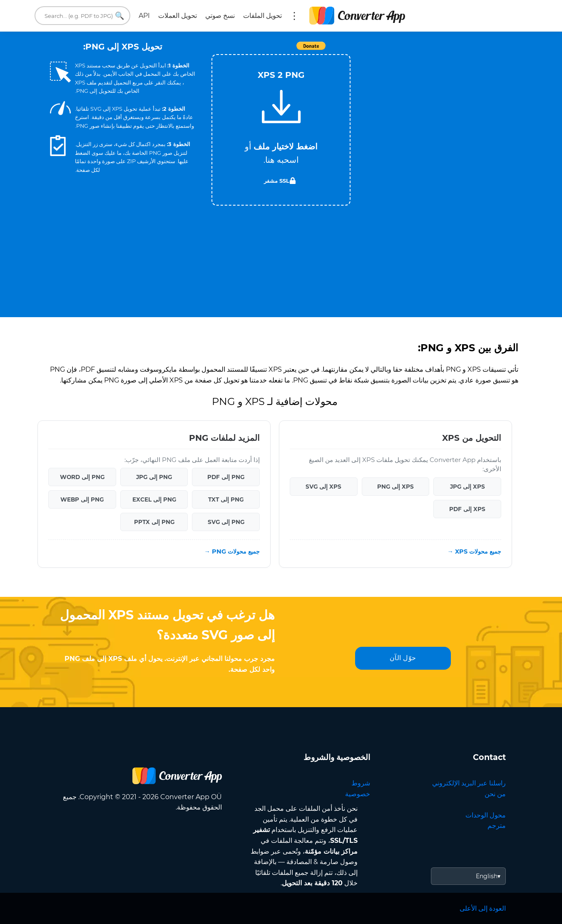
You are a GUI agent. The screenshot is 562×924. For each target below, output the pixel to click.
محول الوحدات (486, 815)
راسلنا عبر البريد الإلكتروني (469, 783)
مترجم (497, 826)
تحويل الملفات (262, 16)
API (144, 16)
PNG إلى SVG (226, 522)
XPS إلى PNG (395, 487)
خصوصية (358, 794)
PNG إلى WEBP (82, 499)
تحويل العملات (178, 16)
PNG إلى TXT (226, 499)
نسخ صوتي (220, 16)
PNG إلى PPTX (154, 522)
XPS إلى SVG (323, 487)
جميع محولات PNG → (232, 551)
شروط (361, 783)
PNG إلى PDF (226, 477)
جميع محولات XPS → (474, 551)
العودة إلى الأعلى (483, 908)
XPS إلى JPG (468, 487)
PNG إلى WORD (82, 477)
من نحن (495, 794)
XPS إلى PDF (467, 509)
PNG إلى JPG (154, 477)
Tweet (233, 50)
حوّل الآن (403, 658)
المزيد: (294, 16)
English (487, 876)
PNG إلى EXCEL (154, 499)
